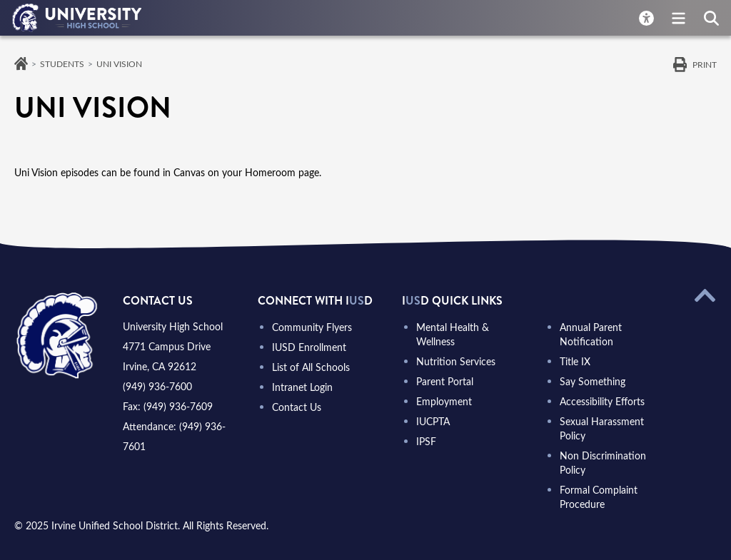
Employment (444, 401)
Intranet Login (302, 387)
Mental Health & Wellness (453, 334)
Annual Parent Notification (591, 334)
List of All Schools (311, 367)
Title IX (575, 361)
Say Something (593, 381)
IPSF (426, 441)
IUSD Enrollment (309, 347)
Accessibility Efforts (602, 401)
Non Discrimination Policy (603, 463)
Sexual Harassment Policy (602, 428)
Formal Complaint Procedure (599, 497)
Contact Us (297, 407)
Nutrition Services (456, 361)
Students (62, 63)
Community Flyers (312, 327)
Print (705, 64)
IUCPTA (433, 421)
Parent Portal (445, 381)
